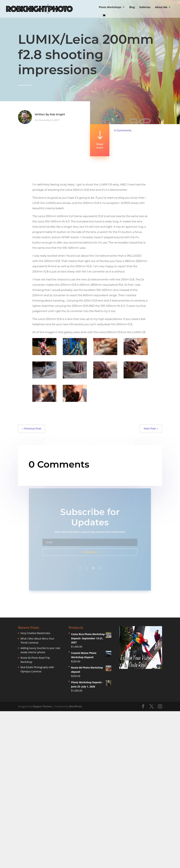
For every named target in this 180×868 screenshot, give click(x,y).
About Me (161, 7)
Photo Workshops (110, 7)
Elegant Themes (42, 706)
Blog (132, 7)
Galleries (145, 7)
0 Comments (123, 130)
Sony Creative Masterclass (35, 633)
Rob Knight (57, 116)
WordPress (75, 706)
